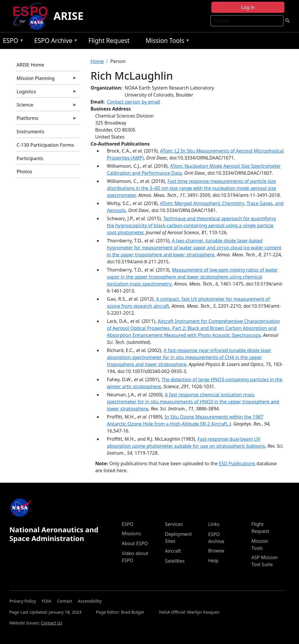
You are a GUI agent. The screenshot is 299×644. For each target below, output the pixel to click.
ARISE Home (30, 65)
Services (174, 524)
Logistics (46, 93)
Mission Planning (46, 80)
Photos (24, 171)
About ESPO (135, 543)
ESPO (12, 42)
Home (97, 61)
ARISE (68, 16)
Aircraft (173, 551)
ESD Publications (237, 463)
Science (46, 106)
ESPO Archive (54, 42)
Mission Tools (166, 42)
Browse (216, 551)
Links (214, 524)
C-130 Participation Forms (45, 145)
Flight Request (109, 41)
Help (213, 561)
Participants (30, 158)
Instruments (31, 132)
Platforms (46, 120)
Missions (131, 533)
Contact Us (52, 623)
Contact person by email (133, 102)
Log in (248, 7)
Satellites (175, 561)
